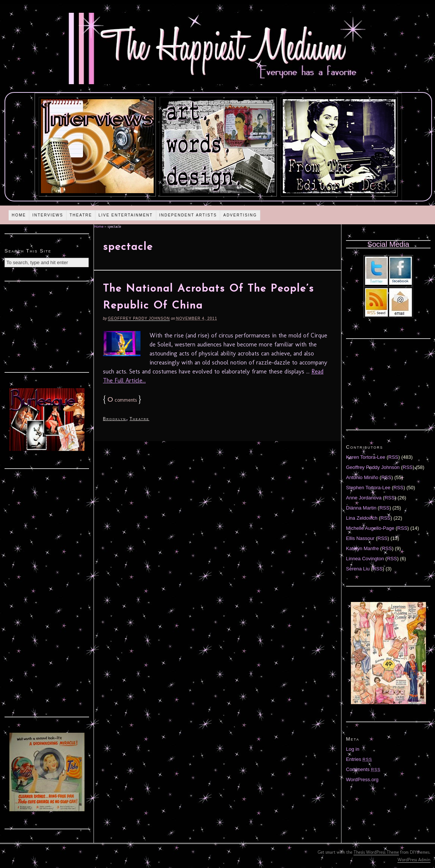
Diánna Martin (361, 508)
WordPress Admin (414, 860)
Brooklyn (115, 419)
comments (122, 400)
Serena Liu (358, 569)
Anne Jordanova (364, 498)
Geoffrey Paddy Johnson (139, 318)
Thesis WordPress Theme (376, 852)
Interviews (48, 215)
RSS (393, 457)
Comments (363, 769)
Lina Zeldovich (362, 518)
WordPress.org (362, 780)
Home (19, 215)
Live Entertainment (126, 215)
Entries (359, 759)
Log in (353, 749)
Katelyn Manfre (362, 548)
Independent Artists (188, 215)
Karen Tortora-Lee (366, 457)
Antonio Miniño (362, 477)
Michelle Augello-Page (370, 528)
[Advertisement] (47, 326)
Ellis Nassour (360, 538)
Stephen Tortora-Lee (368, 488)
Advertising (240, 215)
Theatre (81, 215)
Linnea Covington (365, 559)
